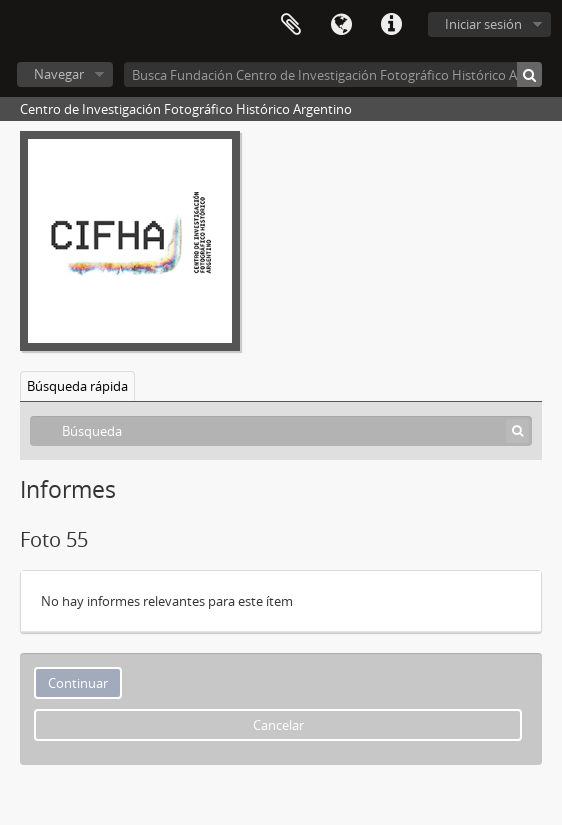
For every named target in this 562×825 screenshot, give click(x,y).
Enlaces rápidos (391, 25)
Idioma (341, 25)
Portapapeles (291, 25)
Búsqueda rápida (77, 386)
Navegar (59, 74)
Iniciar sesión (483, 24)
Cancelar (278, 725)
